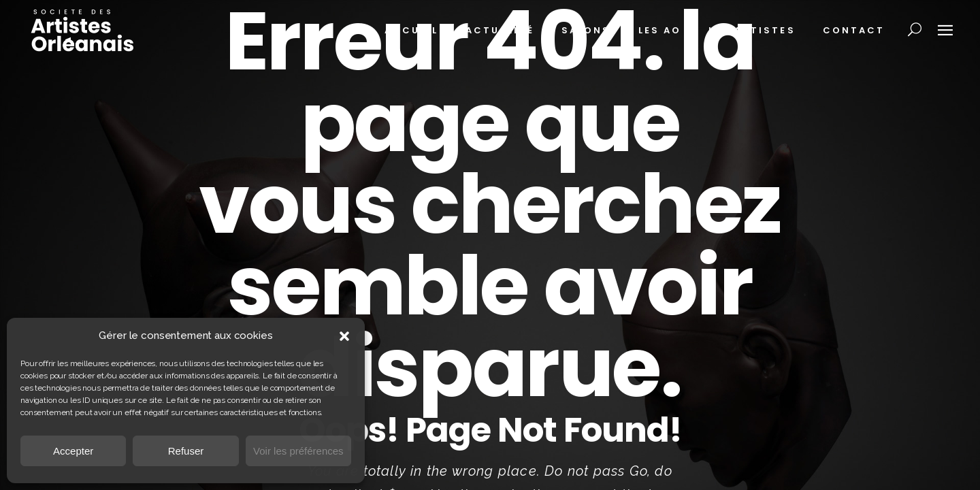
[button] (344, 336)
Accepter (73, 451)
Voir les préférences (298, 451)
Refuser (186, 451)
